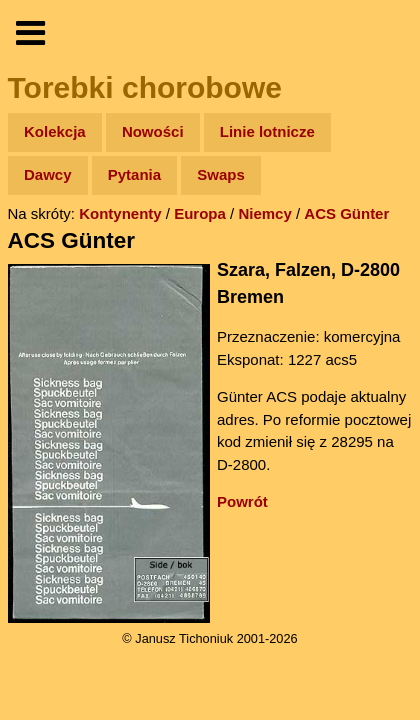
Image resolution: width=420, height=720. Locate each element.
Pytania (134, 174)
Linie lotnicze (267, 131)
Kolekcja (55, 131)
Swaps (221, 174)
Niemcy (264, 213)
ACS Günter (346, 213)
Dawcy (48, 174)
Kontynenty (120, 213)
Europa (200, 213)
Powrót (242, 501)
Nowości (153, 131)
